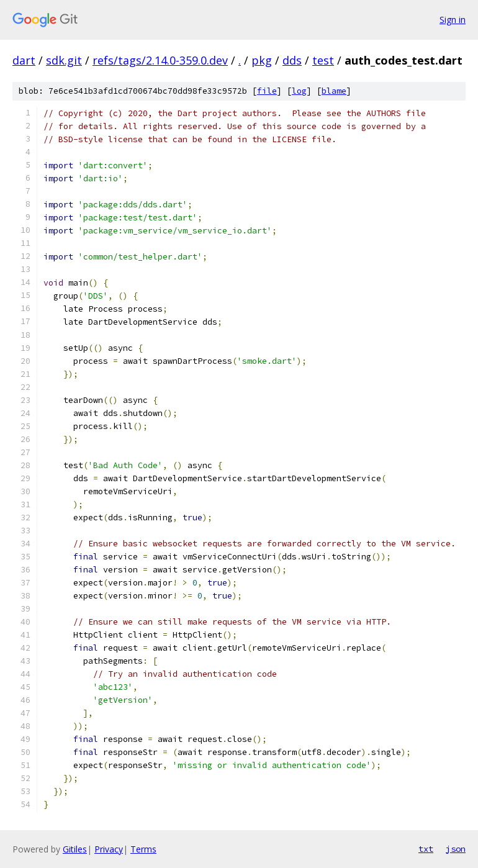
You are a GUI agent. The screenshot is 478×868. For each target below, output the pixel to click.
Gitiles (75, 849)
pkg (262, 60)
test (323, 60)
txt (426, 849)
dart (24, 60)
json (456, 849)
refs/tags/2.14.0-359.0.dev (160, 60)
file (267, 91)
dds (292, 60)
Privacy (109, 849)
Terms (143, 849)
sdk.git (64, 60)
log (299, 91)
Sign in (453, 20)
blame (334, 91)
